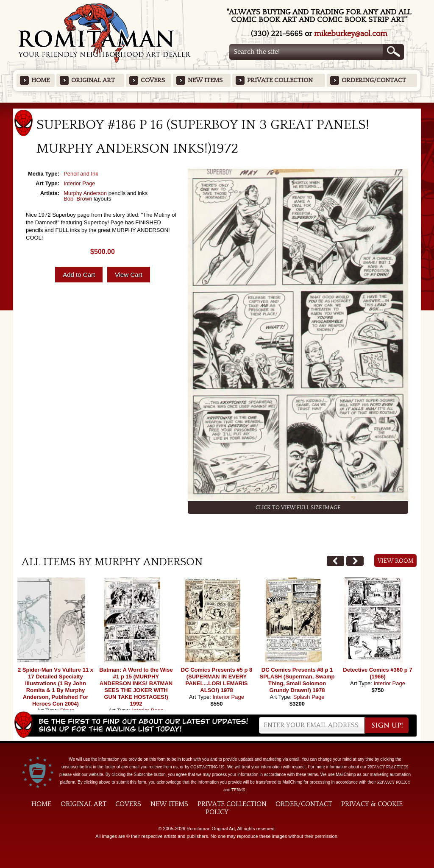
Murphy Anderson (85, 193)
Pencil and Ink (81, 174)
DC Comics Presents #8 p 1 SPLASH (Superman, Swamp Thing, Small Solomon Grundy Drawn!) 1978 (297, 680)
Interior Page (79, 183)
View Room (396, 561)
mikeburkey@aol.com (351, 34)
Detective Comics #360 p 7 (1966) (377, 673)
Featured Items (217, 105)
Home (40, 80)
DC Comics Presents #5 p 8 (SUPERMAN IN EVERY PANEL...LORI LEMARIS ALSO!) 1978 (217, 680)
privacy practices (388, 767)
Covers (153, 80)
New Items (205, 80)
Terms (238, 790)
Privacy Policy (394, 782)
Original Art (93, 80)
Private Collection (280, 80)
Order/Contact (304, 804)
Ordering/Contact (374, 80)
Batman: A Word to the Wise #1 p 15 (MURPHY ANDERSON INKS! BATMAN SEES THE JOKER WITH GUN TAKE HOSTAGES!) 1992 (136, 687)
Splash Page (309, 697)
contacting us (207, 767)
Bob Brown (78, 199)
